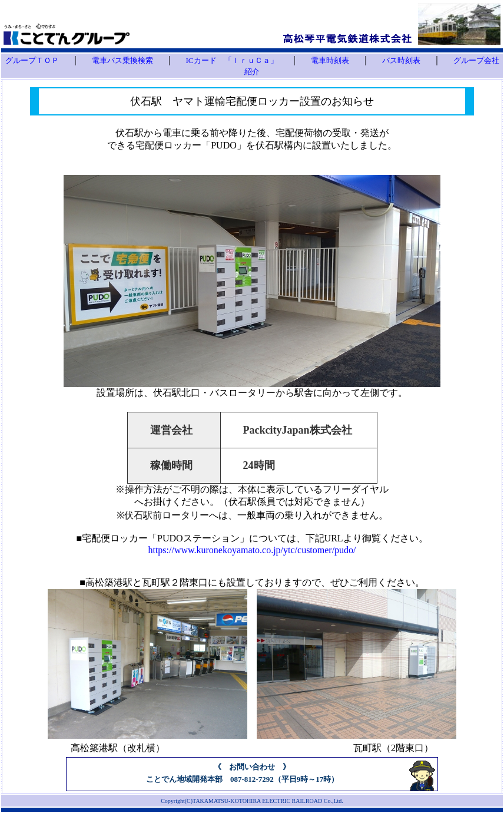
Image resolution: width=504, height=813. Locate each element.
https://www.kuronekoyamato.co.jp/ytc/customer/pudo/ (252, 550)
